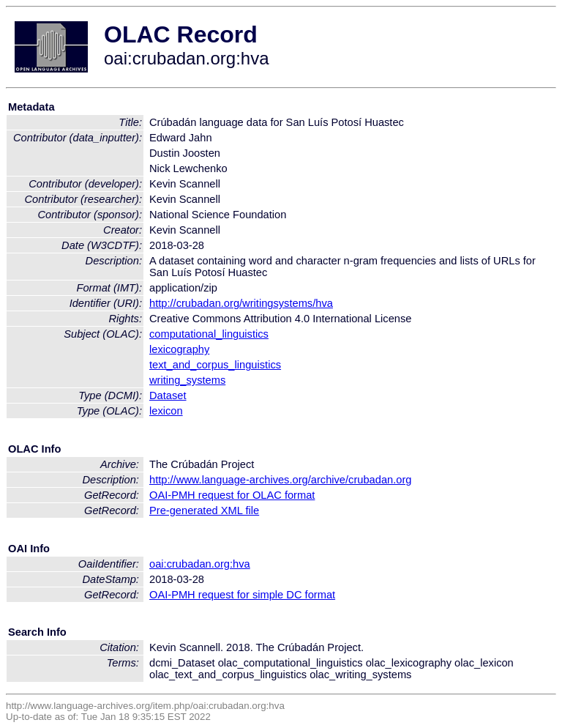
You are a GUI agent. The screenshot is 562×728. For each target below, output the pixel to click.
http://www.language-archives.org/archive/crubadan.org (280, 480)
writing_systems (187, 380)
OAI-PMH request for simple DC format (242, 595)
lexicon (166, 411)
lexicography (179, 349)
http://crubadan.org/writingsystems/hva (241, 303)
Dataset (168, 395)
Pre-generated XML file (204, 510)
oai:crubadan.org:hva (200, 564)
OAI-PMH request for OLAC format (232, 495)
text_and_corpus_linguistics (215, 365)
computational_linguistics (209, 334)
